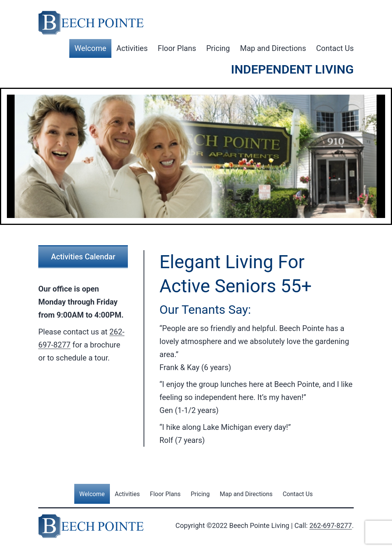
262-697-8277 (331, 525)
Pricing (218, 48)
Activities (132, 48)
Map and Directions (273, 48)
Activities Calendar (83, 257)
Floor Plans (177, 48)
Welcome (91, 48)
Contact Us (335, 48)
